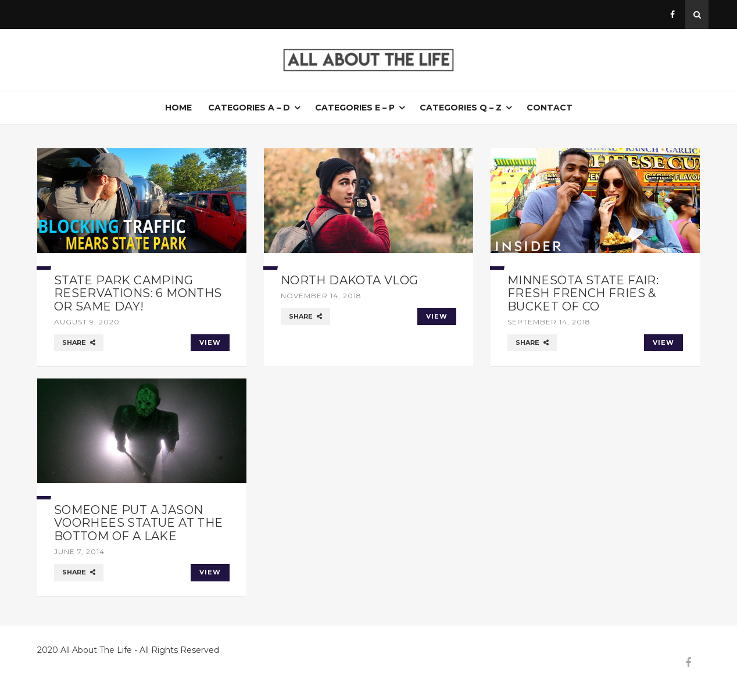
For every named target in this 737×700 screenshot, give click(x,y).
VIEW (210, 342)
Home (178, 108)
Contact (550, 108)
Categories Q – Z (461, 108)
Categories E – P (355, 108)
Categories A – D (249, 108)
